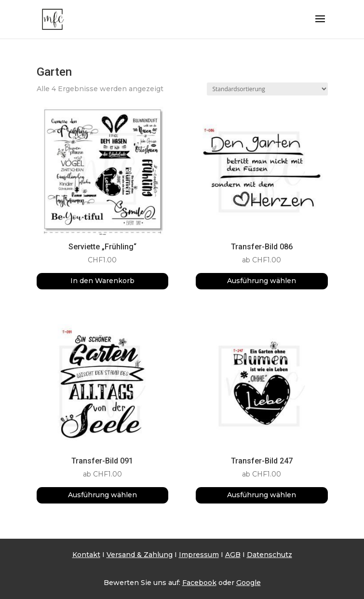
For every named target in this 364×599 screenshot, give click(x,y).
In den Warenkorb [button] (102, 281)
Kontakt (86, 555)
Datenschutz (270, 555)
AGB (233, 555)
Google (249, 583)
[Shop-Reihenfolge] (267, 89)
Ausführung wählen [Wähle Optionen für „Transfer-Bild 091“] (102, 495)
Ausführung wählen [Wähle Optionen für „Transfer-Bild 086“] (262, 281)
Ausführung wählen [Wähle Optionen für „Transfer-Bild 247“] (262, 495)
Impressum (199, 555)
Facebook (199, 583)
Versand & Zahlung (140, 555)
